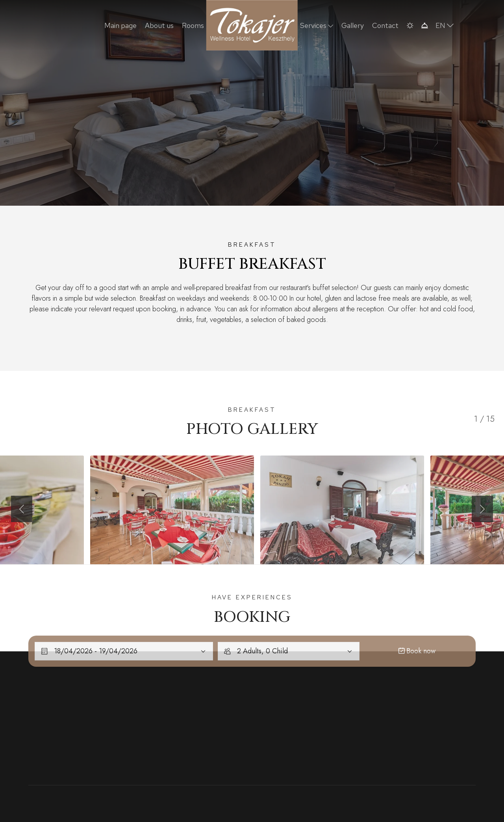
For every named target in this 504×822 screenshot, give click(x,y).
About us (159, 25)
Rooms (193, 25)
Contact (385, 25)
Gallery (353, 25)
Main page (120, 25)
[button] (410, 25)
